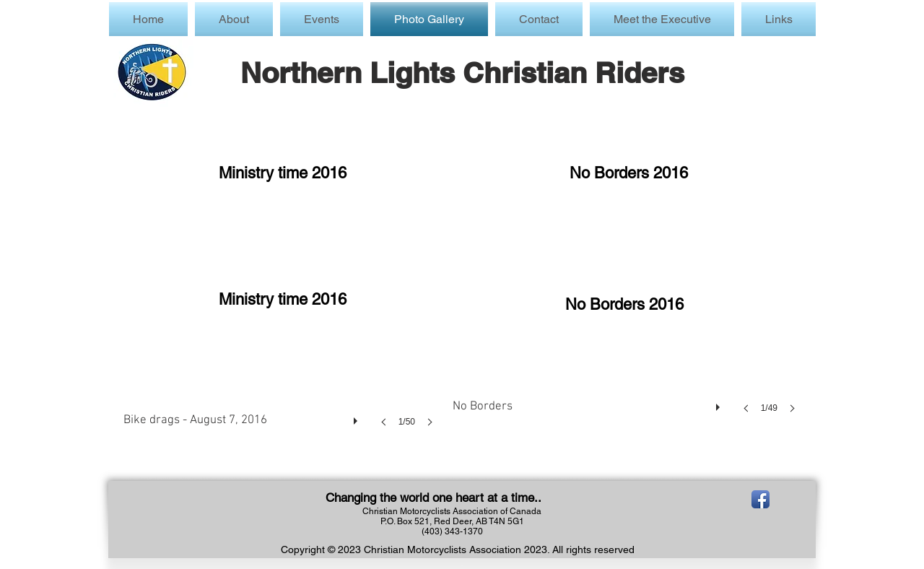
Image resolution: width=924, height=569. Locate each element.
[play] (357, 417)
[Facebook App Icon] (760, 499)
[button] (322, 19)
